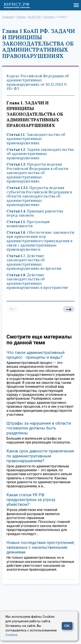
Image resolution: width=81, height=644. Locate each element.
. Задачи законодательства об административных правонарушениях (40, 154)
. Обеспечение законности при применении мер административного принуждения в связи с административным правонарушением (40, 241)
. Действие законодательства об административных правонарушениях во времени (34, 262)
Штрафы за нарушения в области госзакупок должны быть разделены (39, 428)
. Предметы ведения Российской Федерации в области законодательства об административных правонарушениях (37, 173)
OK (67, 626)
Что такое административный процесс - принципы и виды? (36, 355)
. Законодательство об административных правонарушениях (36, 139)
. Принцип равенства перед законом (35, 213)
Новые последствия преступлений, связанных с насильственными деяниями (40, 547)
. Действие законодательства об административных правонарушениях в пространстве (37, 281)
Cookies (11, 635)
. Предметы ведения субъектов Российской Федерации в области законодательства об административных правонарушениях (39, 196)
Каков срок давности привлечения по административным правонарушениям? (40, 456)
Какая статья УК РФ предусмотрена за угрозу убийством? (31, 500)
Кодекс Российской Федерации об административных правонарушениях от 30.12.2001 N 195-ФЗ (38, 82)
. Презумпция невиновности (28, 224)
